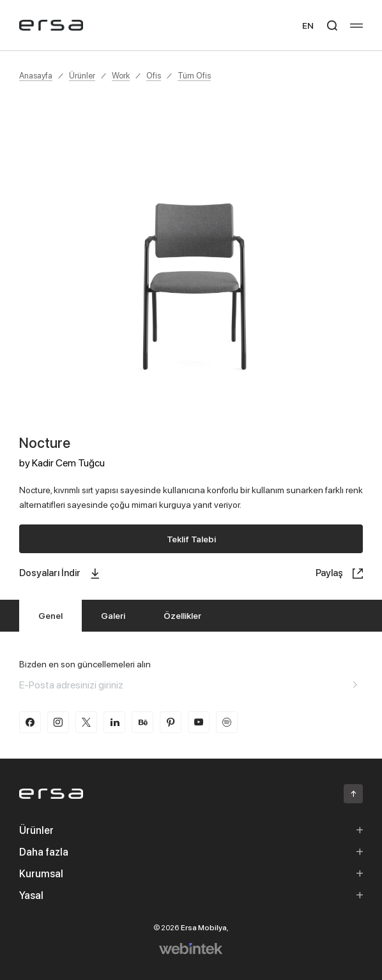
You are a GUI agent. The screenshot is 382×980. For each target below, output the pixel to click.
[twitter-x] (86, 722)
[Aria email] (355, 685)
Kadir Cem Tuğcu (68, 463)
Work (121, 75)
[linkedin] (114, 722)
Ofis (154, 75)
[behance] (142, 722)
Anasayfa (36, 75)
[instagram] (58, 722)
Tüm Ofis (194, 75)
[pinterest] (171, 722)
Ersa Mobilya (204, 927)
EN (308, 25)
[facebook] (30, 722)
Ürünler (82, 75)
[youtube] (199, 722)
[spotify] (227, 722)
